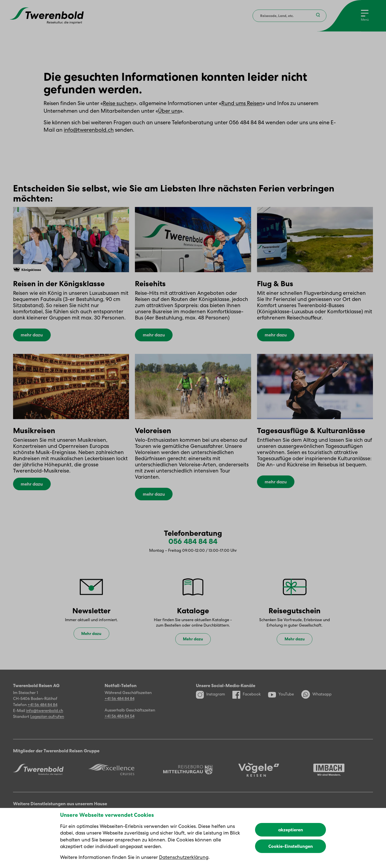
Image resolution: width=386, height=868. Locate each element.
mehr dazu (32, 336)
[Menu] (365, 16)
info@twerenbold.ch (89, 130)
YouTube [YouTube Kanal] (281, 703)
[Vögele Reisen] (259, 778)
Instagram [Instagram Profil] (210, 703)
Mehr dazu (91, 642)
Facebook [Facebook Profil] (247, 703)
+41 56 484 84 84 (42, 713)
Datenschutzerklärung (184, 857)
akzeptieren (291, 830)
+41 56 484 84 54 (120, 724)
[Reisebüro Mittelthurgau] (188, 778)
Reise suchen (118, 103)
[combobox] (289, 16)
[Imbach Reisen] (329, 778)
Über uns (169, 111)
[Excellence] (111, 778)
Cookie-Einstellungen (291, 846)
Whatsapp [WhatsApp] (316, 703)
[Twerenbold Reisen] (38, 778)
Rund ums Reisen (242, 103)
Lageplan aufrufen (47, 725)
